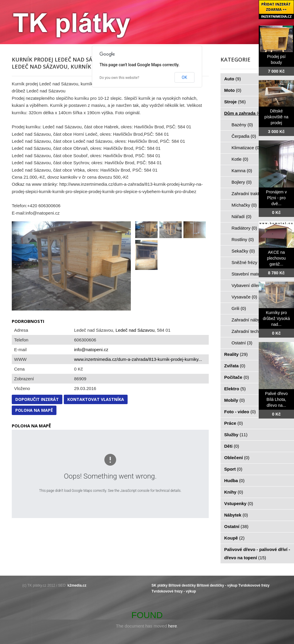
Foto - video (240, 412)
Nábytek (236, 515)
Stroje (235, 102)
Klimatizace (246, 148)
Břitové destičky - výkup (217, 585)
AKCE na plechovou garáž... (276, 258)
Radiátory (244, 228)
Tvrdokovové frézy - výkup (174, 591)
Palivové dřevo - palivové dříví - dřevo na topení (257, 553)
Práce (234, 423)
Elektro (235, 389)
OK (184, 77)
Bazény (242, 125)
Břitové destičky (182, 585)
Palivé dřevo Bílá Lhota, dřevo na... (276, 399)
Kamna (242, 171)
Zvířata (235, 366)
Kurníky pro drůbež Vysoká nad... (276, 318)
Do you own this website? (120, 78)
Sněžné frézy (248, 262)
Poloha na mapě (34, 410)
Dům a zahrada (243, 113)
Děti (232, 446)
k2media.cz (77, 585)
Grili (239, 308)
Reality (236, 354)
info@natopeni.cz (91, 350)
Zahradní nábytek (252, 320)
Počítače (237, 377)
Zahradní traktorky (253, 194)
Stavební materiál (252, 274)
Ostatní (242, 343)
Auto (233, 79)
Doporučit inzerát (37, 399)
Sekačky (243, 251)
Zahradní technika (253, 331)
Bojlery (242, 182)
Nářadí (242, 216)
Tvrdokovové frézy (254, 585)
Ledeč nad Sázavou (135, 330)
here (173, 626)
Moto (233, 90)
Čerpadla (244, 136)
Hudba (234, 480)
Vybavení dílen (249, 285)
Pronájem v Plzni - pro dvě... (277, 198)
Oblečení (237, 458)
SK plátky (159, 585)
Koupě (234, 538)
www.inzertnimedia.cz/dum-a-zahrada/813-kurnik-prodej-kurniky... (138, 359)
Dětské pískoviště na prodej (276, 117)
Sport (233, 469)
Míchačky (244, 205)
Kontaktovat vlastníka (96, 399)
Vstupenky (239, 503)
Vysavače (244, 297)
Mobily (235, 400)
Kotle (240, 159)
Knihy (234, 492)
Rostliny (243, 239)
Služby (236, 435)
